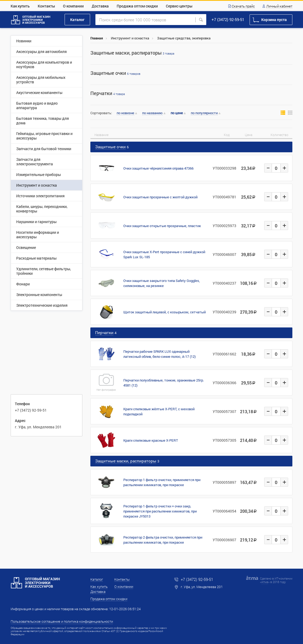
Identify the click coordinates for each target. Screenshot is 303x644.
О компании (73, 6)
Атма (265, 582)
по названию (152, 113)
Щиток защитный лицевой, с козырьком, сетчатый (165, 312)
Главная (97, 38)
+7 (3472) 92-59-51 (228, 19)
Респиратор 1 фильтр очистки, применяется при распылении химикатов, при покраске (162, 482)
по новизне (125, 113)
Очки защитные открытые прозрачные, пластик (162, 226)
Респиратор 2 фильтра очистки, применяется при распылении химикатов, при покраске (163, 540)
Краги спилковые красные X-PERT (151, 440)
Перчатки (108, 93)
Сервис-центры (179, 6)
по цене (177, 113)
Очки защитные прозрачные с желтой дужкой (160, 197)
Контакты (46, 6)
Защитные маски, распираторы (132, 53)
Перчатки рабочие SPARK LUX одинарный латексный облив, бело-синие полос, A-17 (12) (159, 354)
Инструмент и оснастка (130, 38)
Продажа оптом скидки (137, 6)
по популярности (204, 113)
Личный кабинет (279, 6)
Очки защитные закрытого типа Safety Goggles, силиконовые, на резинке (162, 283)
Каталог (77, 20)
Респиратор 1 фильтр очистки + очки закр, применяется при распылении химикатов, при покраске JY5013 (160, 511)
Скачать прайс (243, 6)
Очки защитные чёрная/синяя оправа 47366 (158, 168)
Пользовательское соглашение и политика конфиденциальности (62, 621)
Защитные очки (115, 73)
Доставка (100, 6)
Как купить (20, 6)
